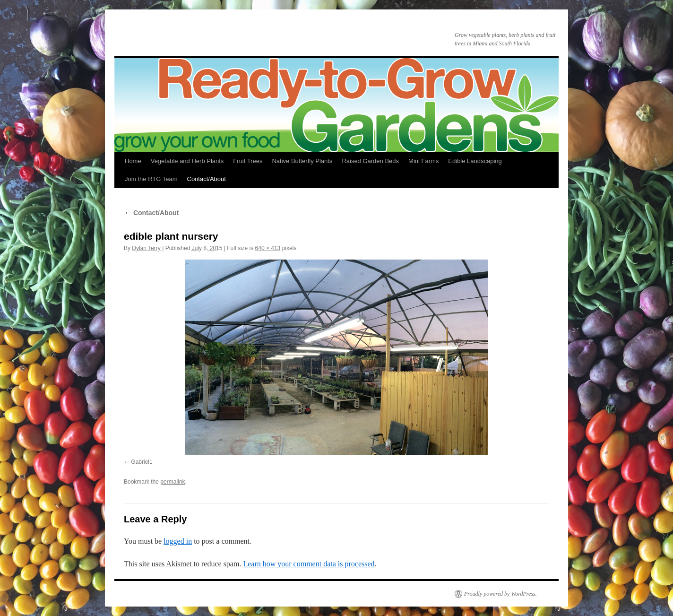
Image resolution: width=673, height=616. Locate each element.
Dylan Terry (146, 248)
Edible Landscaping (475, 161)
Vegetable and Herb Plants (187, 161)
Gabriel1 (142, 462)
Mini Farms (423, 161)
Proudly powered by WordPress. (500, 594)
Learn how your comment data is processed (309, 564)
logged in (178, 541)
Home (133, 161)
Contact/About (207, 179)
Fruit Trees (248, 161)
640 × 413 (268, 248)
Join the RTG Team (151, 179)
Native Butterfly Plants (302, 161)
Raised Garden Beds (370, 161)
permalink (173, 482)
